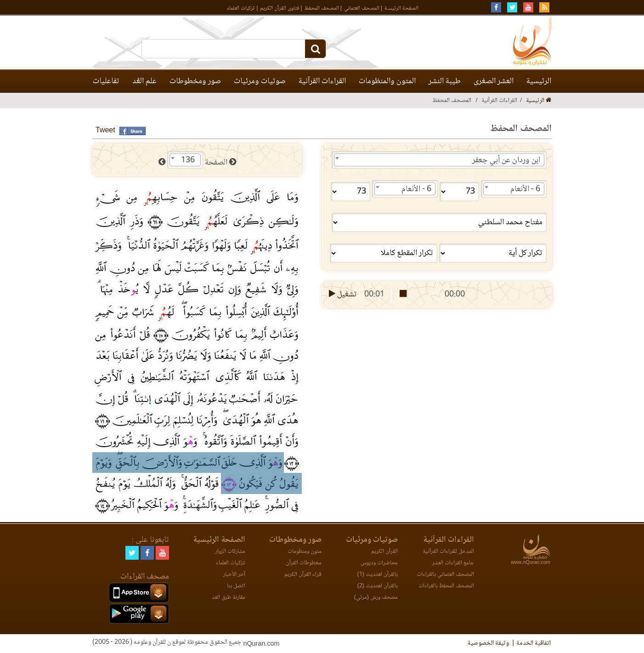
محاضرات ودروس (379, 563)
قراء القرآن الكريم (303, 575)
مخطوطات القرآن (304, 563)
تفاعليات (106, 81)
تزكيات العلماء (241, 9)
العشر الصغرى (494, 81)
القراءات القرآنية (322, 81)
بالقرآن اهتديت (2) (378, 586)
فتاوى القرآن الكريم (280, 9)
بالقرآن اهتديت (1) (378, 575)
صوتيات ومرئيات (260, 81)
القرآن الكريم (384, 552)
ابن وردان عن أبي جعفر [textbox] (506, 160)
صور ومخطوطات (195, 81)
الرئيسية (539, 81)
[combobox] (439, 160)
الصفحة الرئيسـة (401, 9)
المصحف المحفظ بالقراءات (446, 586)
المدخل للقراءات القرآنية (448, 552)
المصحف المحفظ (322, 9)
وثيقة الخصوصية (488, 643)
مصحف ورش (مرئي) (376, 598)
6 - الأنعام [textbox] (525, 189)
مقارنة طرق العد (229, 598)
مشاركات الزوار (230, 552)
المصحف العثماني (362, 9)
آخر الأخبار (234, 575)
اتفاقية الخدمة (534, 643)
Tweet (105, 131)
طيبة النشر (445, 81)
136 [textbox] (188, 160)
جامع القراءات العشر (453, 563)
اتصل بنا (236, 586)
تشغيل (342, 295)
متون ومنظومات (305, 552)
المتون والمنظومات (387, 81)
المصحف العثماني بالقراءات (445, 575)
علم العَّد (144, 81)
